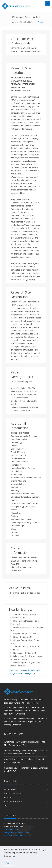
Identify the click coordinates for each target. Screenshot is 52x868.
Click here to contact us (15, 836)
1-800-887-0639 (11, 829)
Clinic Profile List (27, 22)
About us (8, 798)
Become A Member (11, 790)
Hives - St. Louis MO (23, 637)
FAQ (6, 806)
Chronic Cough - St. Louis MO (27, 634)
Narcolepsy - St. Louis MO (25, 653)
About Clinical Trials (13, 802)
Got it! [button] (8, 863)
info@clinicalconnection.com (17, 833)
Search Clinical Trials (13, 794)
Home (13, 22)
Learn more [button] (10, 856)
